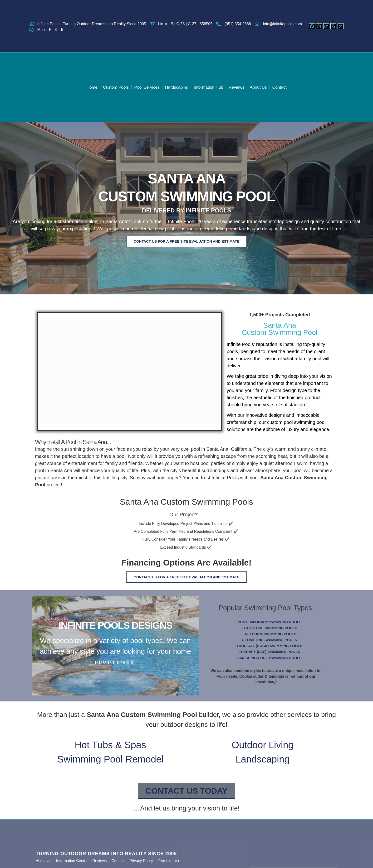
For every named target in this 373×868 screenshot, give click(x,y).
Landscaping (263, 761)
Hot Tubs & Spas (110, 747)
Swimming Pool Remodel (110, 761)
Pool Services (144, 87)
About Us (264, 87)
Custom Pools (111, 87)
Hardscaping (176, 87)
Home (85, 87)
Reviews (240, 87)
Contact (286, 87)
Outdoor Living (263, 747)
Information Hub (210, 87)
